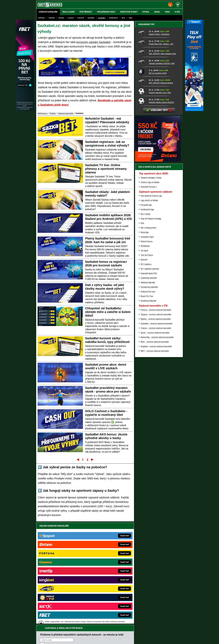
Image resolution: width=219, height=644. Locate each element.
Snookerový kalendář (149, 393)
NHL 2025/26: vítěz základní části (162, 160)
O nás (39, 639)
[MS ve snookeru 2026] (142, 178)
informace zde (90, 626)
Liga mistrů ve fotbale (149, 307)
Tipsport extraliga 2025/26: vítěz (162, 170)
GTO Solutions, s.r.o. (156, 639)
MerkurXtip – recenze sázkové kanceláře (157, 443)
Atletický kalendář (148, 389)
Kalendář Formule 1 (149, 293)
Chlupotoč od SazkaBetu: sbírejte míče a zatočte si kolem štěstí (108, 312)
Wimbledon (145, 352)
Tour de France (147, 361)
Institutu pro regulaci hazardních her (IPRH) (110, 614)
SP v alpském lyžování (150, 375)
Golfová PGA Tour (148, 398)
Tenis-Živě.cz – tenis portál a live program (60, 579)
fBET (131, 18)
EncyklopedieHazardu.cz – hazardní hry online (105, 565)
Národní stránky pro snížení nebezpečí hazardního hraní (146, 633)
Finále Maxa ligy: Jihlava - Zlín (161, 150)
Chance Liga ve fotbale (150, 288)
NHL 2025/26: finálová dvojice (161, 189)
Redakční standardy (62, 639)
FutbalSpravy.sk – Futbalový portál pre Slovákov (105, 592)
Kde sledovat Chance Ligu (151, 302)
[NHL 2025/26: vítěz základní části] (142, 158)
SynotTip (81, 18)
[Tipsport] (194, 110)
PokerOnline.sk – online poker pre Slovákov (103, 602)
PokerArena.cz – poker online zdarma (58, 592)
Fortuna (41, 18)
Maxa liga (145, 339)
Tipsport (52, 18)
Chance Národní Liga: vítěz (160, 199)
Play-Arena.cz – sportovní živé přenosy (59, 588)
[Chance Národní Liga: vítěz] (142, 197)
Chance (71, 18)
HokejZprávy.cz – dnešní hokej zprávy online (61, 574)
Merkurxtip (114, 18)
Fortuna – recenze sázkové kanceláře (156, 416)
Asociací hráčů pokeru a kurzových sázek (55, 617)
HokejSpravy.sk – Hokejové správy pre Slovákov (105, 588)
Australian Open (147, 343)
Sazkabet (102, 18)
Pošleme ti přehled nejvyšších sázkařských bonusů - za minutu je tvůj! (82, 532)
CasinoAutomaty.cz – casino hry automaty (103, 570)
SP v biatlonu (146, 370)
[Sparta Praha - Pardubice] (142, 139)
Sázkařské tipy (147, 131)
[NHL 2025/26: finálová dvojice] (142, 188)
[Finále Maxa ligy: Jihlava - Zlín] (142, 149)
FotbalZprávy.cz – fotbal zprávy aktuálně (60, 570)
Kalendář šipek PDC (149, 380)
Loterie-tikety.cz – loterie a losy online (101, 574)
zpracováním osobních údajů (68, 544)
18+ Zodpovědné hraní (133, 639)
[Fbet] (25, 110)
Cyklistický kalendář (149, 384)
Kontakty (48, 639)
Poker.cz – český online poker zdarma (59, 597)
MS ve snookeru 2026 (158, 179)
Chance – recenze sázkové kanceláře (156, 434)
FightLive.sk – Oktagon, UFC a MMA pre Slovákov (106, 583)
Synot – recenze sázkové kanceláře (155, 439)
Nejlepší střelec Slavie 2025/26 (161, 209)
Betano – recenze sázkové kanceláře (156, 425)
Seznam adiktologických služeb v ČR (95, 633)
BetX (123, 18)
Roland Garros (147, 348)
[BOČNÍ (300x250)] (158, 267)
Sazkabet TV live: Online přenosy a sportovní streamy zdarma (106, 169)
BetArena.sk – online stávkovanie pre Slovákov (105, 579)
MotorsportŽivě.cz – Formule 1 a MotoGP (60, 583)
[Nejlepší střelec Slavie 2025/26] (142, 207)
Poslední (93, 459)
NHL (143, 329)
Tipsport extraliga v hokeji (151, 284)
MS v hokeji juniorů (148, 334)
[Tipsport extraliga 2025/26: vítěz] (142, 168)
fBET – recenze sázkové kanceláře (155, 457)
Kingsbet (91, 18)
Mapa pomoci (116, 633)
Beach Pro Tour (147, 402)
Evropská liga (146, 311)
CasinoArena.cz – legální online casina (59, 602)
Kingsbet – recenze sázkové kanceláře (156, 453)
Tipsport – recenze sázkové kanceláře (156, 421)
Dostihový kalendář (148, 407)
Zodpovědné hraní (161, 614)
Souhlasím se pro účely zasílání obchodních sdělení (78, 544)
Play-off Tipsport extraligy (151, 325)
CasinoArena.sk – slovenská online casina (103, 597)
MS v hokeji (145, 320)
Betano (61, 18)
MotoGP (144, 366)
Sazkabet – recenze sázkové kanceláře (157, 430)
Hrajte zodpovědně (45, 623)
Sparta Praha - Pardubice (159, 140)
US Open (144, 357)
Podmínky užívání (81, 639)
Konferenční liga (147, 316)
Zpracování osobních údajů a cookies (106, 639)
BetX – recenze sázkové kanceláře (155, 448)
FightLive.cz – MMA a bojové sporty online (60, 565)
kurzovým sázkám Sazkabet (93, 42)
